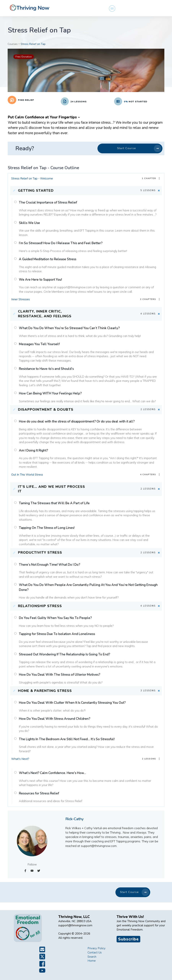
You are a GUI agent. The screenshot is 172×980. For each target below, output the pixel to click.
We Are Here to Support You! (40, 280)
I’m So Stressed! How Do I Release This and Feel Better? (61, 243)
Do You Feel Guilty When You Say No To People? (55, 618)
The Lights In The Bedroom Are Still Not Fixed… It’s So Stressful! (67, 739)
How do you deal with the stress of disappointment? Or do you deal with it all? (77, 421)
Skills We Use (29, 223)
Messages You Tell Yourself (39, 344)
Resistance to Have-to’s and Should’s (46, 369)
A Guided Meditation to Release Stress (48, 259)
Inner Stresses (21, 299)
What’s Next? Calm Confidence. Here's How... (52, 773)
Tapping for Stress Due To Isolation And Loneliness (57, 634)
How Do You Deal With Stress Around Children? (55, 719)
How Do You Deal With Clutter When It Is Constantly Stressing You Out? (72, 703)
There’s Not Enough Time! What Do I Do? (49, 565)
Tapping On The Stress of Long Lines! (47, 528)
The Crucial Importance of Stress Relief (48, 202)
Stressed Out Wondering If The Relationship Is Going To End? (64, 654)
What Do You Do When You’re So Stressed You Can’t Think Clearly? (69, 328)
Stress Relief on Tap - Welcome (32, 179)
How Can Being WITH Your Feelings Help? (50, 393)
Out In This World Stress (27, 475)
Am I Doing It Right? (33, 450)
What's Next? (20, 759)
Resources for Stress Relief (39, 793)
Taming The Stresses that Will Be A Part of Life (54, 503)
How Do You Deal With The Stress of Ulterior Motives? (60, 675)
